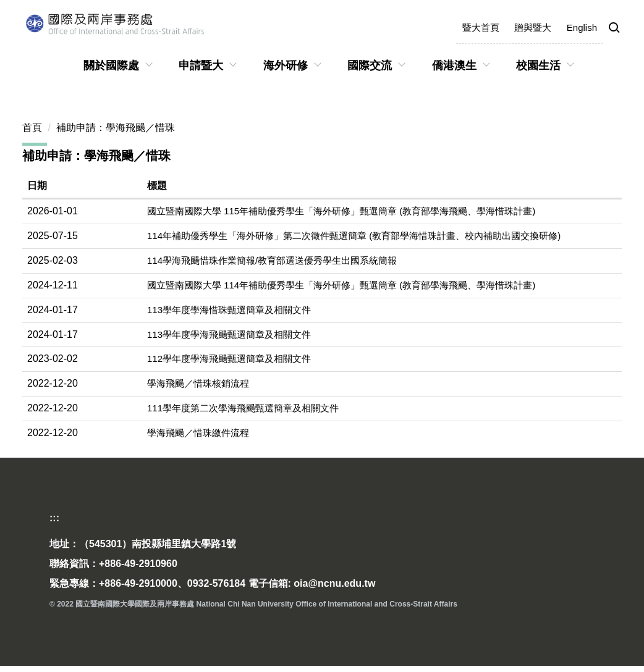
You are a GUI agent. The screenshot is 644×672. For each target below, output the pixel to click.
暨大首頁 (481, 27)
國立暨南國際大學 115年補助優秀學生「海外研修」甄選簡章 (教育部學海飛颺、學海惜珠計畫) (341, 211)
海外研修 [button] (286, 65)
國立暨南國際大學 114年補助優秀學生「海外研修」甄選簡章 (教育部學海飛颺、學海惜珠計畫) (341, 285)
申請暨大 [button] (201, 65)
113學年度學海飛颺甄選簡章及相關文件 (229, 334)
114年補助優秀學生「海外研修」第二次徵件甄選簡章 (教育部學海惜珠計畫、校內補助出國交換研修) (354, 236)
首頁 (32, 128)
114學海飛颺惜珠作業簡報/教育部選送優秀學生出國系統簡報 (272, 260)
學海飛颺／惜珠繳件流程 (198, 433)
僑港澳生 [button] (454, 65)
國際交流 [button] (370, 65)
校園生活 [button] (538, 65)
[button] (614, 28)
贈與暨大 (533, 27)
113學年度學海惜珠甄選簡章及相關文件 (229, 310)
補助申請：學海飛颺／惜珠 (116, 128)
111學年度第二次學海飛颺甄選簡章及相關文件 (243, 408)
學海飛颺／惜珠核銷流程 (198, 383)
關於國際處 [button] (111, 65)
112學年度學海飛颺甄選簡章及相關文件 (229, 359)
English (582, 27)
